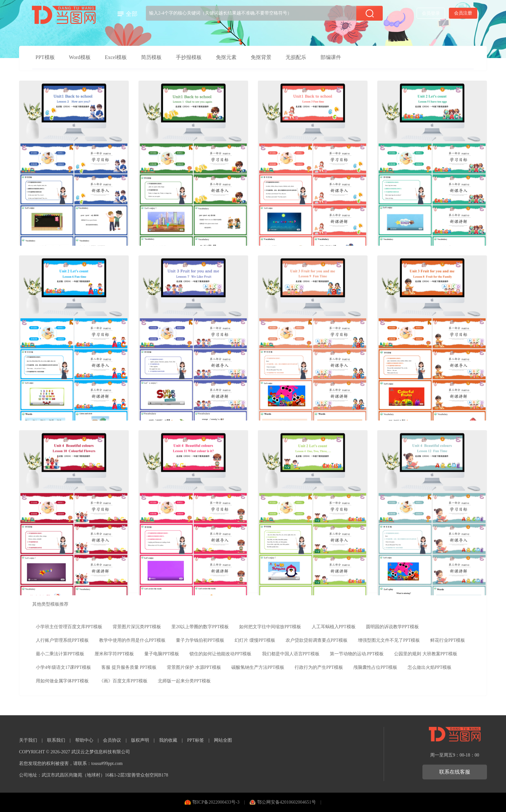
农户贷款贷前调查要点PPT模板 (317, 640)
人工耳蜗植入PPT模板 (334, 627)
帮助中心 (84, 740)
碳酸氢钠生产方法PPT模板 (258, 667)
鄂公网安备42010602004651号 (287, 802)
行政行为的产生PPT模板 (319, 667)
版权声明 (140, 740)
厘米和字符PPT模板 (114, 654)
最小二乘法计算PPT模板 (60, 654)
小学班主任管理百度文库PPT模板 (69, 627)
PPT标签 (196, 740)
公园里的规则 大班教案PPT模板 (426, 654)
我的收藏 (168, 740)
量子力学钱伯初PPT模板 (200, 640)
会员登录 (431, 13)
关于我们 (28, 740)
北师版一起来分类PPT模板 (184, 681)
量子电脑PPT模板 (162, 654)
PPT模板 (45, 57)
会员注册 (463, 13)
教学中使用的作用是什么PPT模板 (132, 640)
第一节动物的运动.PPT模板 (357, 654)
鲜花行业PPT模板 (448, 640)
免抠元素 (226, 57)
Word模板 (80, 57)
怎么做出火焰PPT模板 (430, 667)
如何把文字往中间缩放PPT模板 (270, 627)
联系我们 (56, 740)
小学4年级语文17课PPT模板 (63, 667)
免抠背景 (261, 57)
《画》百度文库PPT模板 (123, 681)
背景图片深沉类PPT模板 (137, 627)
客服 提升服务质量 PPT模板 (129, 667)
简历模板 (151, 57)
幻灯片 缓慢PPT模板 (255, 640)
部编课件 (331, 57)
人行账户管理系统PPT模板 (62, 640)
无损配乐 (296, 57)
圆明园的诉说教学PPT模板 (392, 627)
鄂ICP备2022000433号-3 (216, 802)
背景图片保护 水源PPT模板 (194, 667)
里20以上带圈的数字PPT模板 (200, 627)
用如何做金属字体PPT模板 (62, 681)
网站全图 (223, 740)
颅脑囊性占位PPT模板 (375, 667)
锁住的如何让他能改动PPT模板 (220, 654)
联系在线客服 (455, 772)
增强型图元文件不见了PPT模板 (389, 640)
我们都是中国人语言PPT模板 (291, 654)
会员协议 (112, 740)
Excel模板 (116, 57)
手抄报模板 (189, 57)
